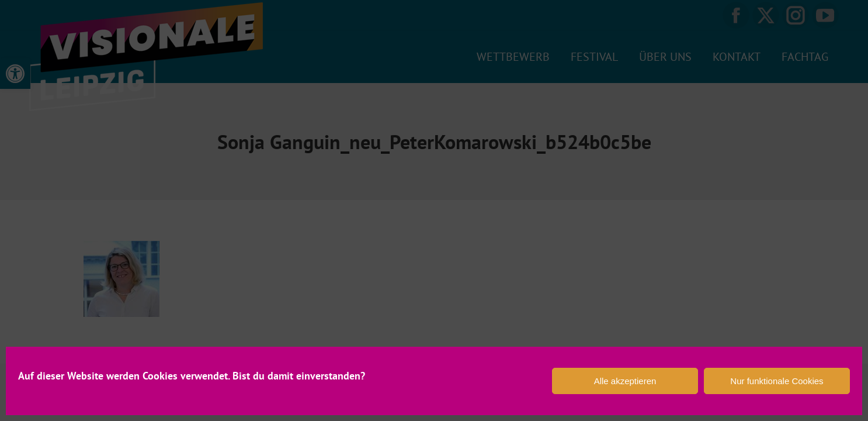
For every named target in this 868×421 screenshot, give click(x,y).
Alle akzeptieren (625, 381)
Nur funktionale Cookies (777, 381)
